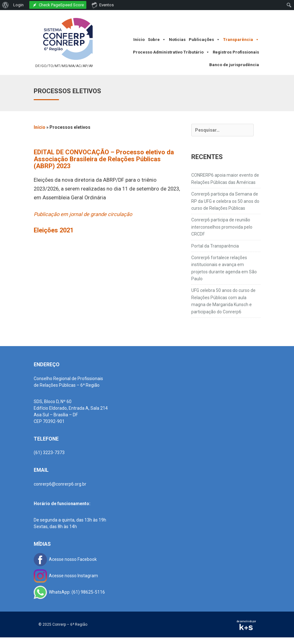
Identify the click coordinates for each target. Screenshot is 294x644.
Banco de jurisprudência (234, 65)
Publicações (204, 40)
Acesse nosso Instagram (66, 576)
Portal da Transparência (215, 246)
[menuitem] (6, 5)
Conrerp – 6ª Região (70, 624)
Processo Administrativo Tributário (171, 52)
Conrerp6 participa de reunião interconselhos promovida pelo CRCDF (222, 227)
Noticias (177, 40)
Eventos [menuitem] (103, 5)
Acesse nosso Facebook (65, 559)
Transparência (241, 40)
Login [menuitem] (18, 5)
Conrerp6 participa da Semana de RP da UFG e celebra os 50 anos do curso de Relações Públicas (225, 201)
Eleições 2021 (54, 230)
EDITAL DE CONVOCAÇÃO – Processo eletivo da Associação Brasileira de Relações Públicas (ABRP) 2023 (104, 159)
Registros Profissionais (236, 52)
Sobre (157, 40)
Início (139, 40)
